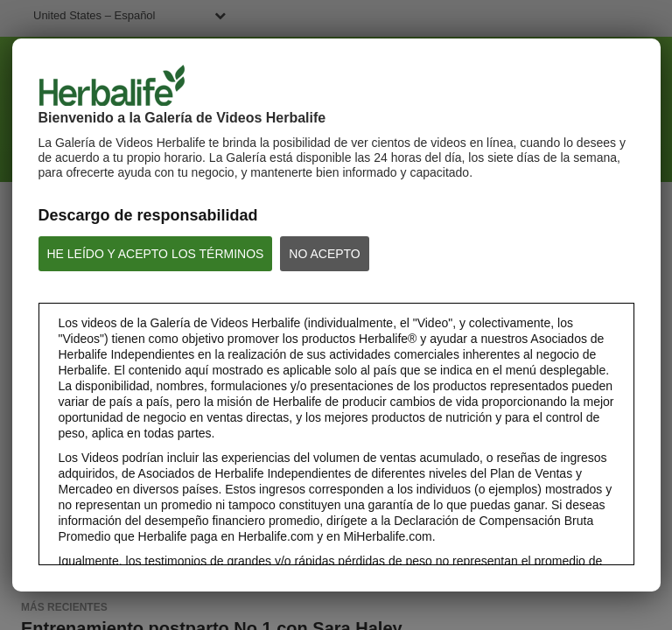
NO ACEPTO (324, 254)
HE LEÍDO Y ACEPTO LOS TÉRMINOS (156, 254)
